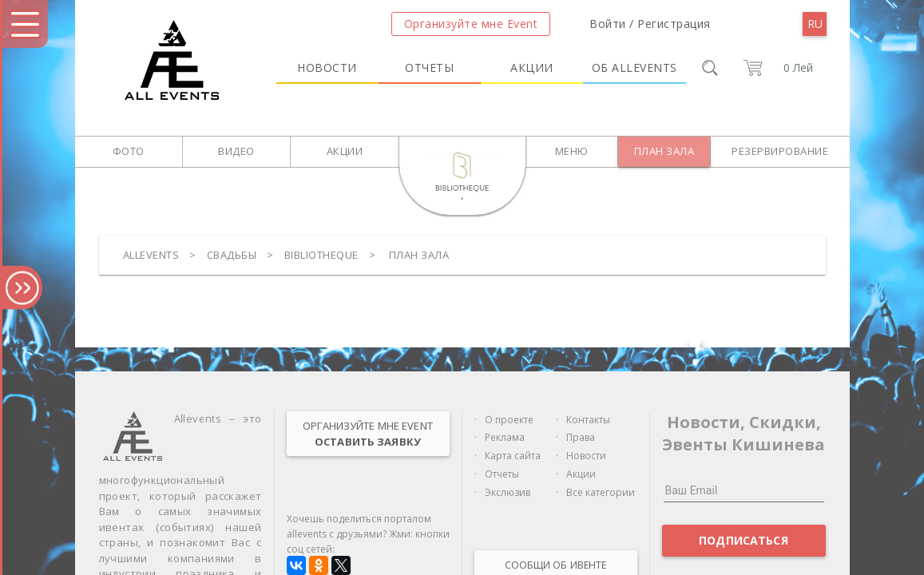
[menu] (815, 24)
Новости (327, 67)
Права (581, 437)
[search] (710, 68)
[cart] (776, 68)
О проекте (509, 420)
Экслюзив (508, 492)
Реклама (505, 437)
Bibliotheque (321, 255)
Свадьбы (232, 255)
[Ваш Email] (744, 490)
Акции (532, 67)
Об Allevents (635, 67)
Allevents (151, 255)
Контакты (588, 420)
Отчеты (429, 67)
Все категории (601, 492)
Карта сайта (513, 456)
